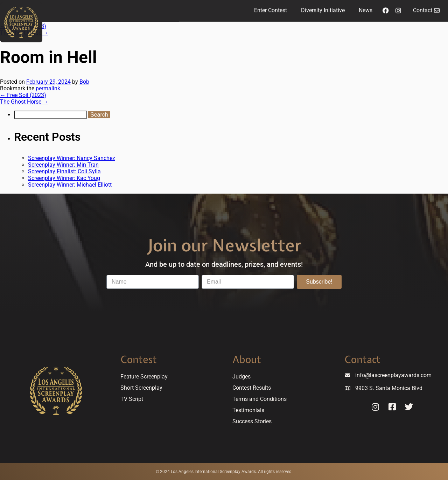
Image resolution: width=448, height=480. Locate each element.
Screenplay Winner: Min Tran (63, 165)
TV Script (132, 399)
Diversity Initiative (323, 9)
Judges (241, 377)
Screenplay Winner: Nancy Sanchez (72, 158)
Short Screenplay (141, 388)
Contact (362, 359)
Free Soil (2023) (23, 95)
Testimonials (248, 410)
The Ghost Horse (24, 102)
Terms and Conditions (260, 399)
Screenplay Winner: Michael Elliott (70, 185)
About (247, 359)
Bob (84, 82)
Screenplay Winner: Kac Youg (64, 178)
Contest (139, 359)
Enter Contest (271, 9)
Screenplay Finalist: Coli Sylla (64, 171)
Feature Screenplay (144, 377)
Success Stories (252, 421)
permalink (48, 88)
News (366, 9)
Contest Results (252, 388)
